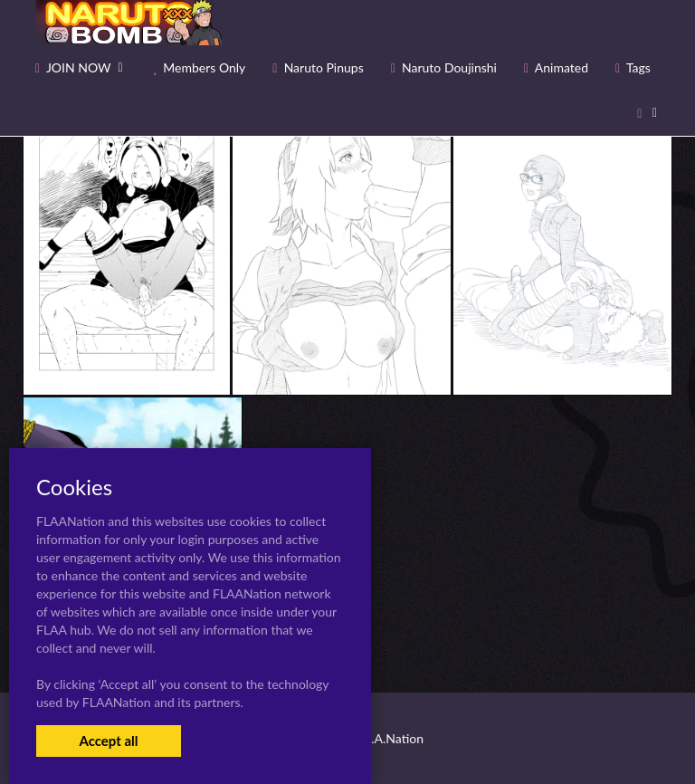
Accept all (108, 741)
